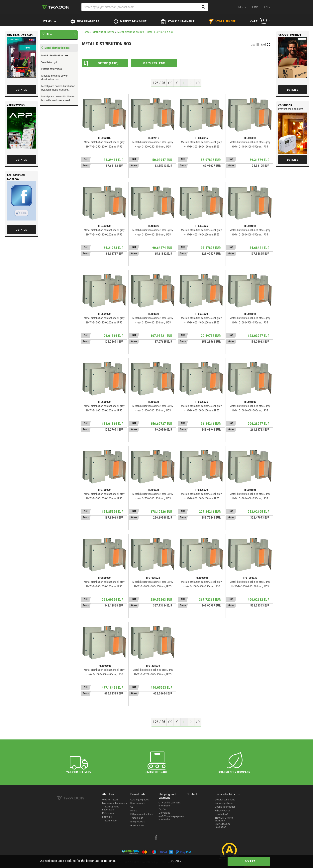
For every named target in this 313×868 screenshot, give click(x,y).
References (108, 813)
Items (48, 21)
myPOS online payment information (171, 818)
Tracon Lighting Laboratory (111, 808)
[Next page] (191, 83)
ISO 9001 (107, 817)
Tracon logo (137, 818)
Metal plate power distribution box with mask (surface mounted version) (58, 88)
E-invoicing (164, 813)
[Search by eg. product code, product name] (145, 7)
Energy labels (138, 822)
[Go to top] (170, 83)
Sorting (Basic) (105, 63)
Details (176, 861)
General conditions (225, 800)
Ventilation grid (50, 62)
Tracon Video (109, 821)
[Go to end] (198, 83)
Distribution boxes (104, 32)
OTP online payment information (169, 804)
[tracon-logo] (56, 7)
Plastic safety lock (52, 69)
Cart (254, 21)
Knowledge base (224, 803)
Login (255, 7)
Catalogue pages (140, 800)
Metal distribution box (55, 55)
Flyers (134, 811)
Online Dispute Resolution (223, 825)
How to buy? (222, 814)
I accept (249, 861)
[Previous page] (177, 83)
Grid (263, 45)
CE (132, 807)
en (266, 7)
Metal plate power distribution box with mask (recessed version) (58, 99)
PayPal (162, 809)
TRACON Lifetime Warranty (224, 819)
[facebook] (156, 838)
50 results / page (159, 63)
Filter (50, 34)
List (253, 45)
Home (86, 32)
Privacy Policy (222, 811)
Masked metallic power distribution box (54, 78)
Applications (137, 825)
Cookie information (225, 807)
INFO (240, 7)
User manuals (138, 803)
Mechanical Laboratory (115, 803)
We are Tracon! (110, 800)
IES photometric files (141, 814)
